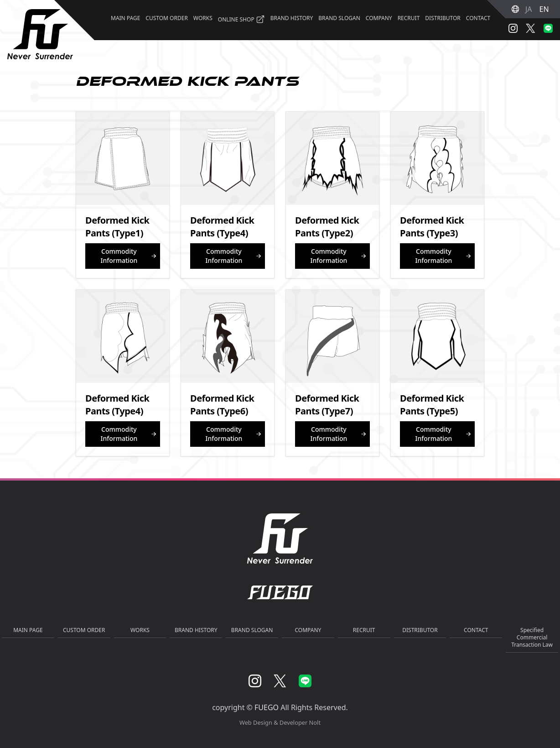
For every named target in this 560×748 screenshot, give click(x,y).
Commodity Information (128, 256)
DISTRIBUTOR (443, 18)
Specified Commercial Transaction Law (532, 637)
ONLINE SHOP (241, 19)
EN (544, 9)
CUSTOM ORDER (167, 18)
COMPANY (379, 18)
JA (529, 9)
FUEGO (267, 707)
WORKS (203, 18)
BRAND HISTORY (292, 18)
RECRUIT (409, 18)
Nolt (315, 722)
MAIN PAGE (125, 18)
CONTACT (478, 18)
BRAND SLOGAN (339, 18)
